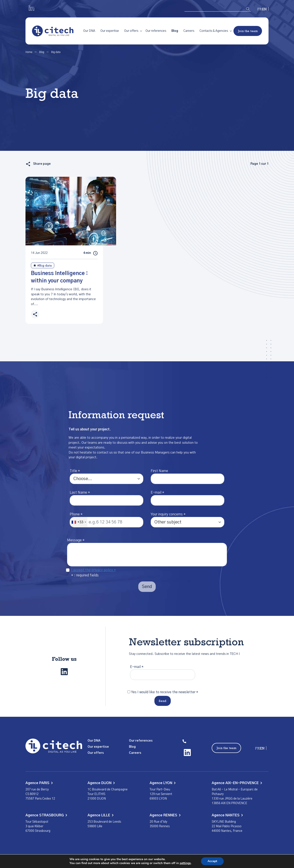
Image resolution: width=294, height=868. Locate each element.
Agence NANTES (227, 815)
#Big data (43, 266)
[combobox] (79, 522)
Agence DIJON (101, 783)
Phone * (76, 514)
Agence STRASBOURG (46, 815)
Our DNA (89, 31)
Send (163, 701)
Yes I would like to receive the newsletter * (165, 692)
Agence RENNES (165, 815)
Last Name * (80, 493)
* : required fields (85, 575)
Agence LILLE (101, 815)
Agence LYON (163, 783)
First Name (159, 471)
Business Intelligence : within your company (59, 277)
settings (185, 863)
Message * (76, 540)
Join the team (248, 31)
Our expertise (110, 31)
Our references (156, 31)
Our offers (131, 31)
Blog (175, 31)
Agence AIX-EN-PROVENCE (237, 783)
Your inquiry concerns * (168, 514)
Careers (189, 31)
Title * (75, 471)
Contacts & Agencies (214, 31)
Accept (212, 861)
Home (29, 52)
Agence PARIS (39, 783)
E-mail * (157, 493)
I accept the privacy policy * (94, 570)
